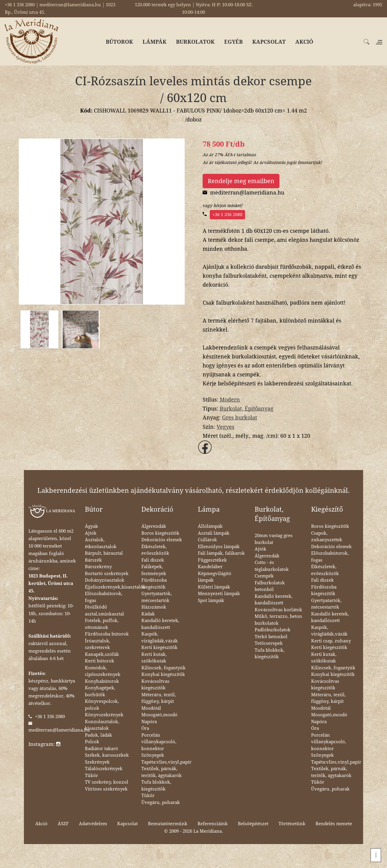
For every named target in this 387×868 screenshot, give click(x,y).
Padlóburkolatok (273, 630)
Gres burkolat (240, 418)
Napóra (149, 722)
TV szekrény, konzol (107, 782)
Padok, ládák (98, 735)
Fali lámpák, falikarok (221, 553)
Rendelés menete (334, 824)
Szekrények (97, 762)
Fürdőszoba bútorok (107, 634)
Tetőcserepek (269, 643)
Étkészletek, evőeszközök (155, 550)
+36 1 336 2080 (227, 215)
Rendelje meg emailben (241, 181)
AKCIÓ (304, 42)
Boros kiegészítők (160, 533)
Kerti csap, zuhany (331, 641)
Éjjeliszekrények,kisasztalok (115, 587)
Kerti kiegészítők (159, 647)
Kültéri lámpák (214, 587)
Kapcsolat (127, 824)
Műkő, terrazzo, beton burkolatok (278, 620)
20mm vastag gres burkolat (274, 539)
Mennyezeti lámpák (219, 594)
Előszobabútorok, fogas (104, 597)
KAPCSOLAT (269, 42)
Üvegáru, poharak (161, 802)
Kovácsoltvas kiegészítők (155, 685)
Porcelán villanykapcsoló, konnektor (159, 742)
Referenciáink (213, 824)
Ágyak (91, 526)
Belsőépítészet (253, 824)
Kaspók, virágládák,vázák (160, 637)
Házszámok (154, 607)
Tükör (91, 776)
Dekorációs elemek (162, 540)
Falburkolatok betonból (270, 586)
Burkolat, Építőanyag (247, 409)
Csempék (264, 576)
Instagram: (44, 744)
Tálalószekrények (104, 769)
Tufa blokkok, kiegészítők (156, 786)
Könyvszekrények (104, 715)
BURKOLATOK (195, 42)
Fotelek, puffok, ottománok (102, 624)
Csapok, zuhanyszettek (327, 537)
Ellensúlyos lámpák (219, 547)
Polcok (92, 742)
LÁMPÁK (155, 42)
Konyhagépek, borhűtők (100, 691)
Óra (145, 728)
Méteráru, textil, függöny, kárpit (159, 698)
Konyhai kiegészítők (163, 674)
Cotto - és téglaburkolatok (272, 566)
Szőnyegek (153, 755)
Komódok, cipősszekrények (103, 671)
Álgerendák (154, 526)
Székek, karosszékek (107, 755)
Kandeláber (210, 567)
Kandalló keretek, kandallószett (160, 624)
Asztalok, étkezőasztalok (101, 543)
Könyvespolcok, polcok (102, 705)
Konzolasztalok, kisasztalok (102, 725)
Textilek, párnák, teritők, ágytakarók (162, 772)
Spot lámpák (211, 601)
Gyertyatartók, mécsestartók (157, 597)
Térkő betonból (271, 637)
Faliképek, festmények (154, 570)
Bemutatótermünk (168, 824)
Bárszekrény (98, 567)
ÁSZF (63, 824)
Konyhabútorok (102, 681)
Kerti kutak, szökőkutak (154, 658)
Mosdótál (151, 708)
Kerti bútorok (100, 661)
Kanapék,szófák (102, 654)
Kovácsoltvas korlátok (278, 610)
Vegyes (225, 427)
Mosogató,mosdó (159, 715)
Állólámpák (210, 526)
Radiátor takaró (101, 749)
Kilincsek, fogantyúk (163, 668)
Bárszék (93, 560)
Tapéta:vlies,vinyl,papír (166, 762)
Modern (230, 400)
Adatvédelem (93, 824)
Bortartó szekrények (107, 574)
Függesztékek (212, 560)
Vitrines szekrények (106, 789)
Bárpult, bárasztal (104, 553)
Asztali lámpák (214, 533)
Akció (41, 824)
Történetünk (292, 824)
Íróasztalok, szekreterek (98, 644)
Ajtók (91, 533)
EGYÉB (233, 42)
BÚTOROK (119, 42)
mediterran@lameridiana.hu (59, 730)
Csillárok (207, 540)
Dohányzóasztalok (105, 580)
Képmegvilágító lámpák (215, 577)
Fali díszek (153, 560)
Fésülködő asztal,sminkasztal (104, 611)
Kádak (148, 614)
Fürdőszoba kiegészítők (154, 584)
